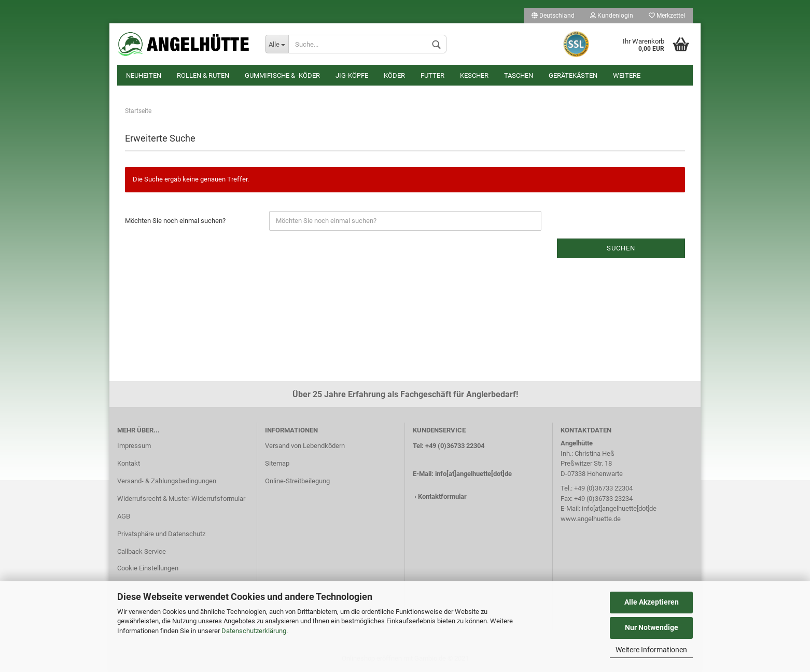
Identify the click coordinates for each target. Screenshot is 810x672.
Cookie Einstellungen (148, 568)
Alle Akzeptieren (652, 602)
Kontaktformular (442, 496)
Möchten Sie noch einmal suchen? (175, 221)
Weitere (627, 75)
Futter (432, 75)
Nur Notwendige (652, 627)
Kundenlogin (612, 16)
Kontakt (129, 463)
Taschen (519, 75)
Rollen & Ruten (203, 75)
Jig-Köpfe (352, 75)
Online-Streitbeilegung (297, 481)
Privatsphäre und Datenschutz (161, 534)
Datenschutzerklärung (254, 631)
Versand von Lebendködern (305, 446)
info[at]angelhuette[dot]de (473, 474)
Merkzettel (667, 16)
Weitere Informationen (651, 650)
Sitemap (277, 463)
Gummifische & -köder (282, 75)
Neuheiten (144, 75)
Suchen (621, 248)
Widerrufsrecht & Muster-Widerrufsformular (181, 499)
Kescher (474, 75)
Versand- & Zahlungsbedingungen (167, 481)
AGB (124, 516)
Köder (394, 75)
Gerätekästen (573, 75)
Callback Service (142, 551)
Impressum (134, 446)
